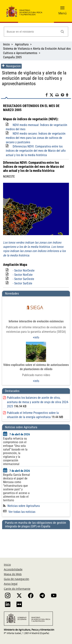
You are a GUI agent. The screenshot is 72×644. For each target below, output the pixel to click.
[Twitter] (52, 95)
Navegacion (11, 66)
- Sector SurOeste (23, 279)
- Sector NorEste (23, 275)
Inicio (6, 44)
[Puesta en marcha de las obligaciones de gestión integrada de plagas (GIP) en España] (36, 540)
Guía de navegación (17, 579)
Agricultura (22, 44)
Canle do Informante (17, 589)
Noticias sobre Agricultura (24, 506)
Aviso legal (11, 584)
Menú (62, 13)
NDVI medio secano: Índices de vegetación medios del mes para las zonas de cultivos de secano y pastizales (36, 138)
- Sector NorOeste (24, 271)
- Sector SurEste (22, 283)
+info (36, 337)
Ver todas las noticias (19, 512)
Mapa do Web (13, 574)
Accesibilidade (13, 569)
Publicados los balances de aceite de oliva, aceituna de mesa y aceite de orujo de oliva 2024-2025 (38, 402)
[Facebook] (48, 96)
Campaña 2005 (12, 57)
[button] (62, 9)
